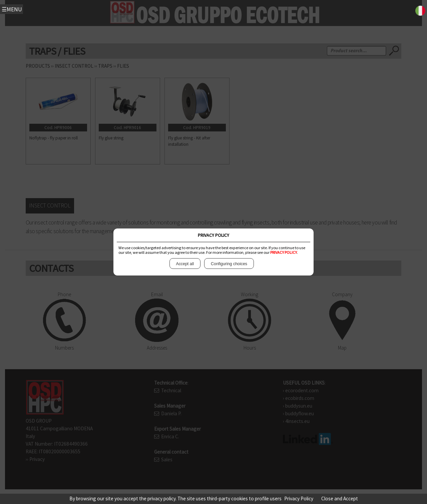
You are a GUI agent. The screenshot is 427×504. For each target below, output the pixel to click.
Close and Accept (340, 498)
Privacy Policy (299, 498)
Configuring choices (229, 264)
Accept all (185, 264)
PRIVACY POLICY (284, 252)
